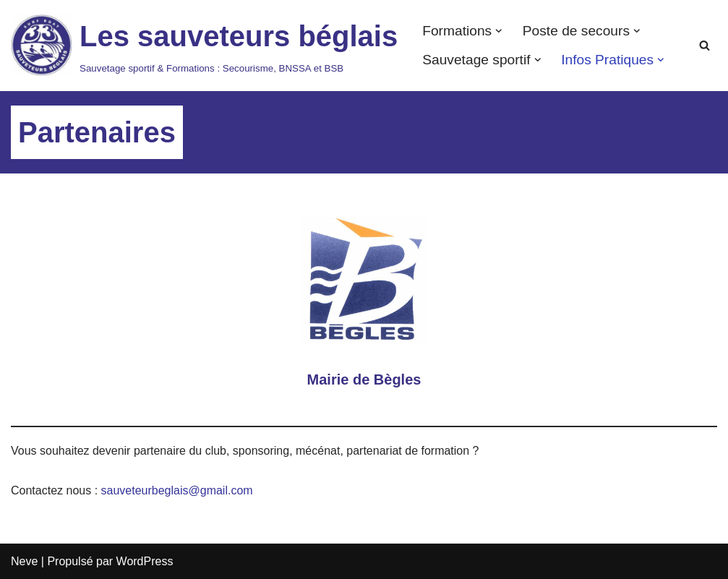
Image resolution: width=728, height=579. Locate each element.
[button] (499, 31)
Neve (24, 561)
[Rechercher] (705, 45)
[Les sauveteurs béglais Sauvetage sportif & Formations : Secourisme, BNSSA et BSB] (204, 46)
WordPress (145, 561)
